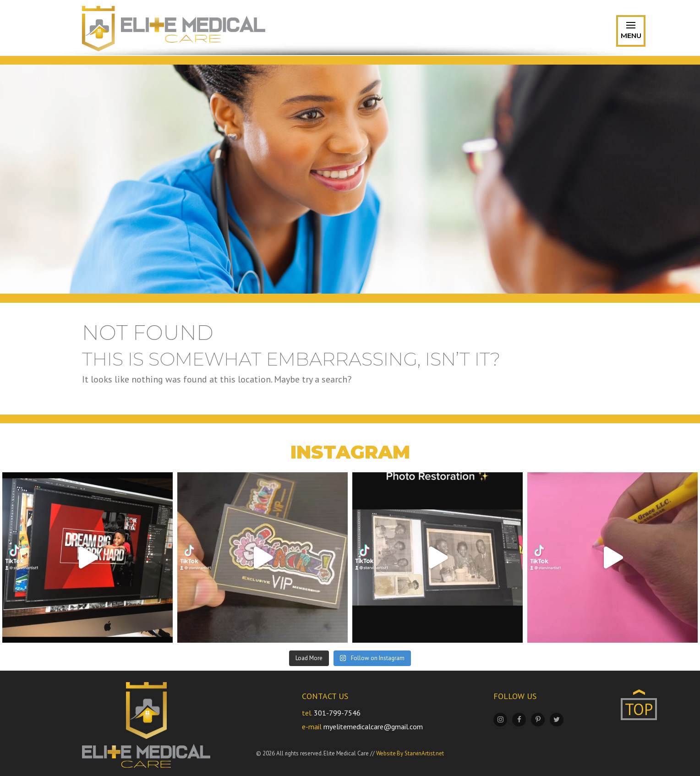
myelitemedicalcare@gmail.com (373, 727)
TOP (639, 709)
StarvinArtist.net (424, 753)
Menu (631, 32)
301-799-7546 (337, 713)
